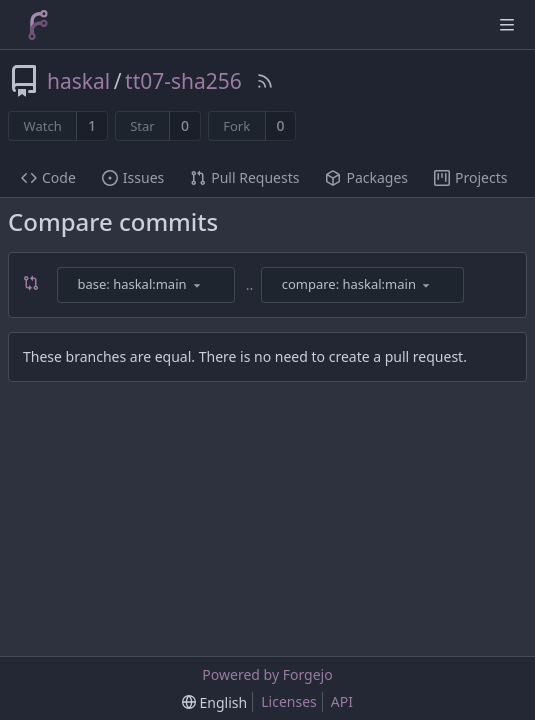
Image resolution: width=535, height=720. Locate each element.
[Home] (38, 25)
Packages (366, 177)
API (342, 701)
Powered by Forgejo (267, 674)
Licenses (289, 701)
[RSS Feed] (265, 81)
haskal (78, 81)
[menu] (197, 285)
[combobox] (147, 285)
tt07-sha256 (183, 81)
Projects (470, 177)
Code (48, 177)
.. (250, 284)
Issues (133, 177)
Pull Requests (244, 177)
